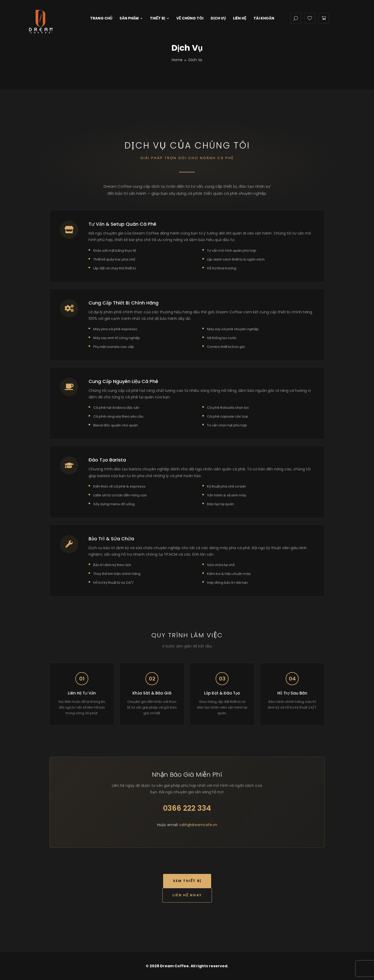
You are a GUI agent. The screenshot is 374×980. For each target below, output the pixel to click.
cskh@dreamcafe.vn (198, 825)
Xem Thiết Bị (187, 881)
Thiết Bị (159, 18)
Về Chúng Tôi (190, 18)
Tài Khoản (264, 18)
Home (177, 60)
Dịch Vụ (218, 18)
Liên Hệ (240, 18)
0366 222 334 (187, 808)
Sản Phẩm (131, 18)
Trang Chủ (101, 18)
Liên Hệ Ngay (187, 895)
